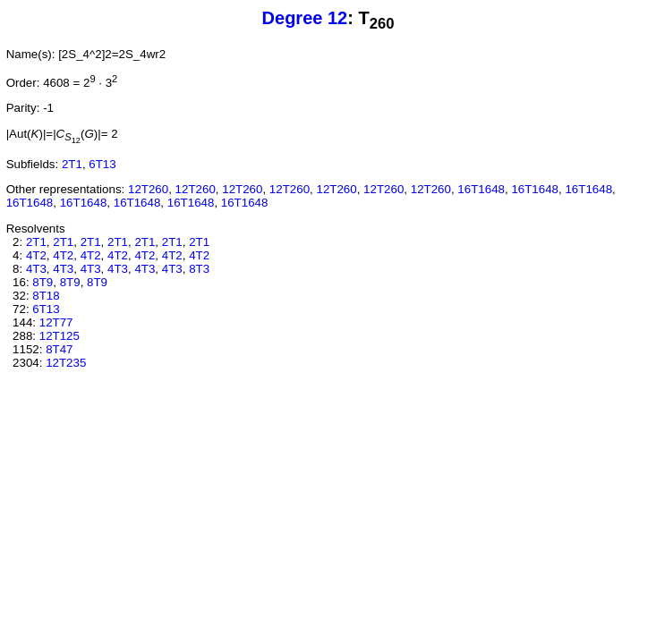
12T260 (148, 189)
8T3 (199, 269)
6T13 (102, 164)
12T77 (56, 322)
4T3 (36, 269)
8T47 (59, 349)
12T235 (66, 363)
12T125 (60, 336)
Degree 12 (305, 18)
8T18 (46, 296)
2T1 (72, 164)
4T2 (36, 255)
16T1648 (481, 189)
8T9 (43, 282)
